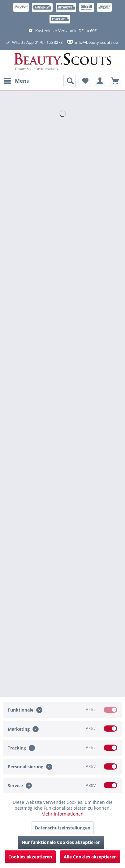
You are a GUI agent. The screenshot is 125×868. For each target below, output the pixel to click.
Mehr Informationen (62, 814)
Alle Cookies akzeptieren (90, 857)
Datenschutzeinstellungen (63, 828)
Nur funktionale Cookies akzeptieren (61, 842)
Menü (17, 80)
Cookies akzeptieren (30, 857)
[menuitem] (16, 81)
